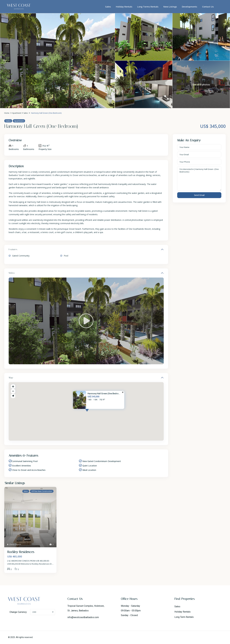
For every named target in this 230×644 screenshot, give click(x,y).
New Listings (170, 7)
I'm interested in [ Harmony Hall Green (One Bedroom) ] (199, 178)
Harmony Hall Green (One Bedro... (104, 394)
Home (7, 113)
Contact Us (208, 7)
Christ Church (15, 544)
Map (11, 378)
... (53, 564)
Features (13, 249)
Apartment (17, 113)
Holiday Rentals (124, 7)
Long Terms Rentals (148, 7)
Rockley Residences (21, 552)
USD (34, 612)
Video (12, 273)
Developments (190, 7)
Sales (108, 7)
